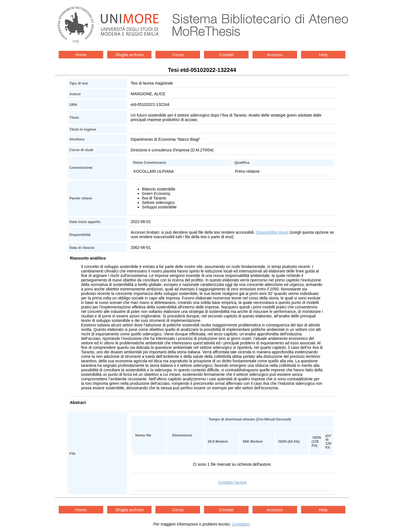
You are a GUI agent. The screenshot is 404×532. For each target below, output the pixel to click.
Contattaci (241, 524)
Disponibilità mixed (272, 232)
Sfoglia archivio (129, 55)
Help (323, 55)
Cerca (178, 55)
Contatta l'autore (232, 482)
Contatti (226, 55)
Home (81, 55)
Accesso (275, 55)
